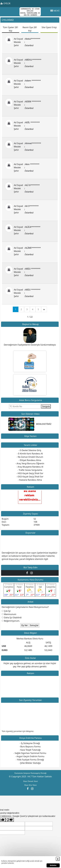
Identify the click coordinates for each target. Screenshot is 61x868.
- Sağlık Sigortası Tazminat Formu (30, 753)
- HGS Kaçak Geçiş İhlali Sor (30, 473)
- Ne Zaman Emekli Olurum (30, 457)
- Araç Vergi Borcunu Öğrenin (30, 463)
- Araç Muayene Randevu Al (30, 467)
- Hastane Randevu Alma (30, 480)
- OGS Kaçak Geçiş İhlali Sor (30, 477)
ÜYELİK (6, 3)
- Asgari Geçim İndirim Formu (30, 756)
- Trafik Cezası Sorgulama (30, 470)
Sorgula (46, 406)
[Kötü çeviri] (10, 820)
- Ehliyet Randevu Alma (30, 460)
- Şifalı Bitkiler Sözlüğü (30, 763)
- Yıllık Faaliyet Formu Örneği (30, 760)
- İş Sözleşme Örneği (30, 743)
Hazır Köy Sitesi (30, 785)
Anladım (53, 865)
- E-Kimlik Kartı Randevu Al (30, 454)
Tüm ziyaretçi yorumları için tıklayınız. (18, 731)
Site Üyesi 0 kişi (49, 27)
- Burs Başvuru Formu (30, 747)
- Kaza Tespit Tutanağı (30, 750)
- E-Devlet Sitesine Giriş (30, 450)
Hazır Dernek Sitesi (30, 781)
